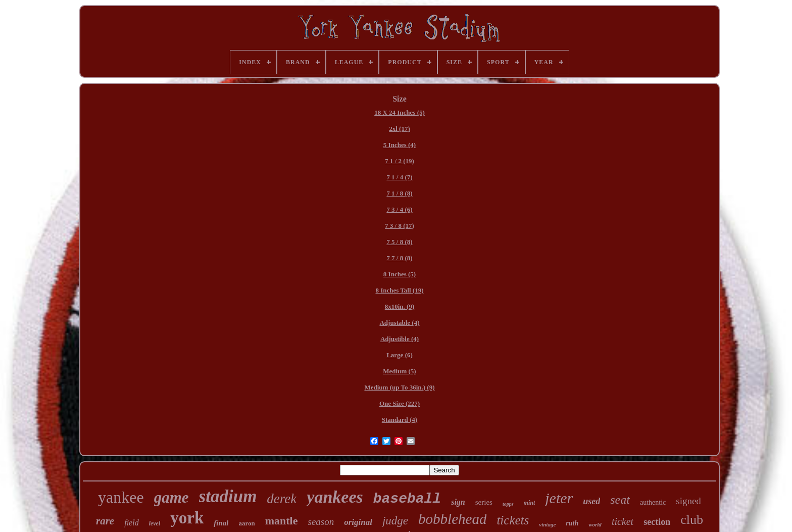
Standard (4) (400, 420)
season (321, 522)
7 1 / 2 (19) (400, 161)
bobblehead (452, 519)
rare (105, 521)
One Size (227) (400, 403)
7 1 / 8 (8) (399, 193)
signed (688, 501)
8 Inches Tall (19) (399, 290)
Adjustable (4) (399, 323)
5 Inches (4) (400, 145)
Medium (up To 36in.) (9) (399, 387)
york (187, 518)
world (595, 524)
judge (395, 521)
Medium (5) (399, 371)
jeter (559, 498)
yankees (335, 497)
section (657, 522)
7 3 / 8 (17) (400, 226)
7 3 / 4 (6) (399, 209)
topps (508, 504)
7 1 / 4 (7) (399, 177)
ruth (572, 523)
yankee (121, 497)
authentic (653, 502)
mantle (282, 521)
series (484, 502)
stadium (228, 496)
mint (530, 503)
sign (458, 502)
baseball (407, 499)
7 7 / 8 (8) (399, 258)
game (171, 497)
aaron (246, 523)
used (591, 501)
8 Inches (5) (400, 274)
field (131, 523)
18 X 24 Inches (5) (400, 112)
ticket (623, 521)
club (692, 520)
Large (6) (400, 355)
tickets (513, 520)
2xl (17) (400, 129)
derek (282, 499)
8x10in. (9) (400, 306)
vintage (547, 524)
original (358, 522)
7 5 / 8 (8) (399, 242)
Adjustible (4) (400, 339)
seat (620, 500)
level (155, 523)
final (221, 523)
